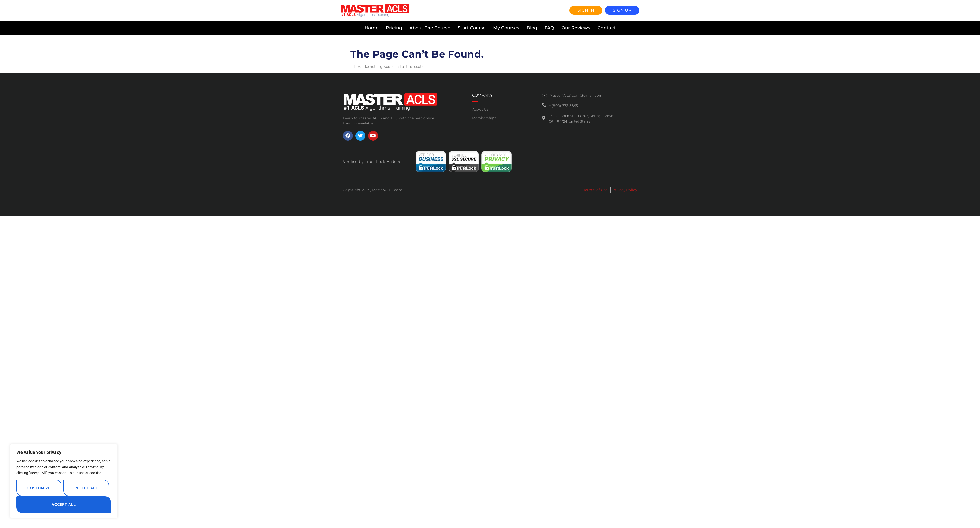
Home (372, 28)
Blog (532, 28)
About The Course (430, 28)
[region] (64, 481)
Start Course (472, 28)
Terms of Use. (596, 190)
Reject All (86, 488)
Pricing (394, 28)
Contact (606, 28)
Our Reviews (576, 28)
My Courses (506, 28)
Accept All (64, 505)
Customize (39, 488)
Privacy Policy (625, 190)
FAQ (549, 28)
